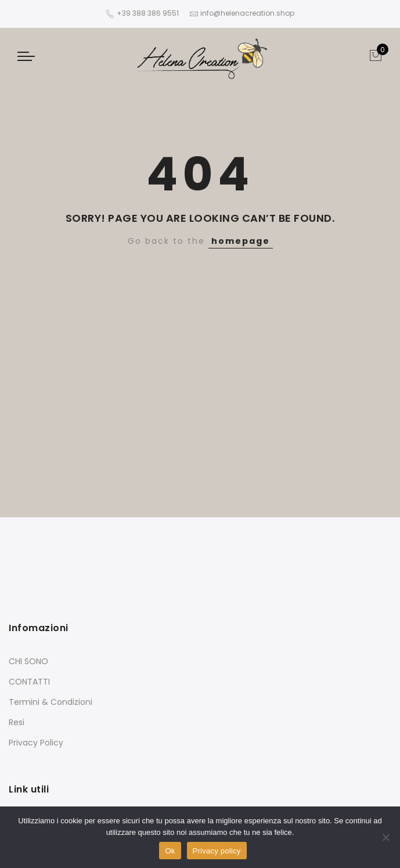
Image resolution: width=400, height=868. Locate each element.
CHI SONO (28, 661)
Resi (17, 722)
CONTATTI (29, 682)
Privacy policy (217, 851)
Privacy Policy (36, 743)
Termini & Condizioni (51, 702)
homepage (241, 241)
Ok (170, 851)
